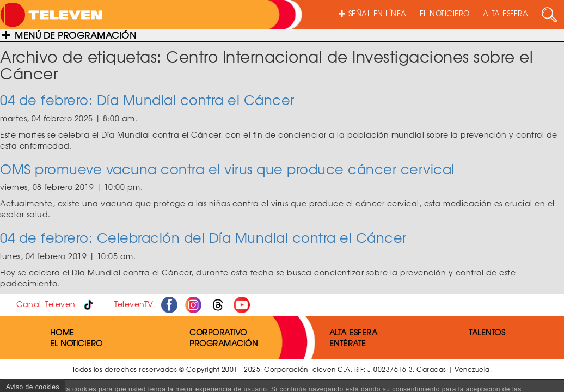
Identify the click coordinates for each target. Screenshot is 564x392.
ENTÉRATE (348, 343)
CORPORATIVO (218, 332)
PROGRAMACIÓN (223, 343)
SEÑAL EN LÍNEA (373, 13)
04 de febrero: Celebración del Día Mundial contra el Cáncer (203, 237)
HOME (62, 332)
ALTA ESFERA (506, 13)
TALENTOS (487, 332)
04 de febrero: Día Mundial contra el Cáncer (147, 100)
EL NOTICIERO (445, 13)
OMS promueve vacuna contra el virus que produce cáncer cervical (227, 169)
